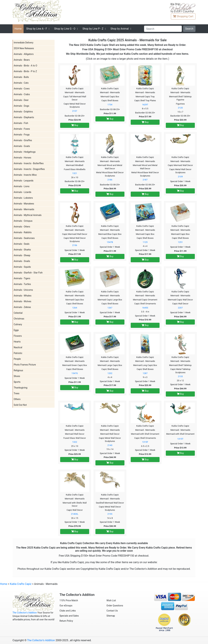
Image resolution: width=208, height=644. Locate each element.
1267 (110, 308)
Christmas (19, 319)
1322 (75, 442)
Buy (75, 125)
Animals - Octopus (23, 221)
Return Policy (66, 621)
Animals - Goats (22, 146)
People (17, 359)
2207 (180, 308)
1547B (110, 242)
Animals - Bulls (21, 77)
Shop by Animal (120, 29)
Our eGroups (66, 606)
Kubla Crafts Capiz (21, 584)
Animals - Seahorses (24, 238)
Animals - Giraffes (23, 140)
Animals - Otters (22, 227)
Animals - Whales (22, 296)
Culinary (18, 324)
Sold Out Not (20, 405)
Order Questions (115, 606)
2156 (75, 245)
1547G (75, 373)
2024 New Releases (24, 48)
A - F (37, 29)
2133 (180, 376)
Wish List (111, 600)
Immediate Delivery (23, 43)
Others (17, 399)
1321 (75, 173)
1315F (145, 442)
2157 (75, 111)
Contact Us (112, 611)
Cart (183, 16)
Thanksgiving (21, 388)
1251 (180, 242)
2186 (110, 180)
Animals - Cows (22, 89)
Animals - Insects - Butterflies (29, 163)
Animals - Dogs (21, 106)
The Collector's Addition (25, 613)
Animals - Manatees (24, 204)
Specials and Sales (69, 616)
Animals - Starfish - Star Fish (28, 273)
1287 (145, 373)
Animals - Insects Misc (25, 175)
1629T (145, 105)
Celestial (18, 313)
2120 (180, 108)
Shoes (17, 376)
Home (18, 29)
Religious (18, 370)
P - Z (93, 29)
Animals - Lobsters (23, 198)
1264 (75, 308)
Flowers (18, 336)
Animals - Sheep (22, 255)
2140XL (75, 514)
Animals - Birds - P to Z (25, 71)
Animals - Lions (22, 186)
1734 (110, 105)
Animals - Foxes (22, 129)
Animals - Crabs (22, 94)
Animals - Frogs (22, 135)
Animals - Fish (21, 123)
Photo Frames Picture (25, 365)
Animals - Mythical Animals (28, 215)
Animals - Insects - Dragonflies (29, 169)
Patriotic (18, 353)
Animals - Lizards (22, 192)
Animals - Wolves (22, 301)
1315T (180, 439)
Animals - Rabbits (23, 232)
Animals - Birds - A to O (25, 66)
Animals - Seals (22, 244)
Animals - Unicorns (23, 290)
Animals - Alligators (24, 54)
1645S (145, 308)
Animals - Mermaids (24, 209)
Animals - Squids (22, 267)
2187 (145, 180)
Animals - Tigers (22, 278)
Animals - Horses (22, 158)
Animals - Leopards (24, 181)
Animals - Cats (21, 83)
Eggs (16, 330)
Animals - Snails (22, 261)
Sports (17, 382)
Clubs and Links (68, 611)
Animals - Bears (22, 60)
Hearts (17, 342)
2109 (180, 177)
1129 (145, 242)
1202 (110, 373)
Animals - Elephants (24, 117)
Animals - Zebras (22, 307)
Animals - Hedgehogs (25, 152)
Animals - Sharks (22, 250)
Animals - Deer (21, 100)
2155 (110, 514)
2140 (110, 445)
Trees (17, 393)
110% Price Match (69, 600)
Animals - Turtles (22, 284)
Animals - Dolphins (23, 112)
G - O (65, 29)
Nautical (18, 347)
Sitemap (111, 616)
